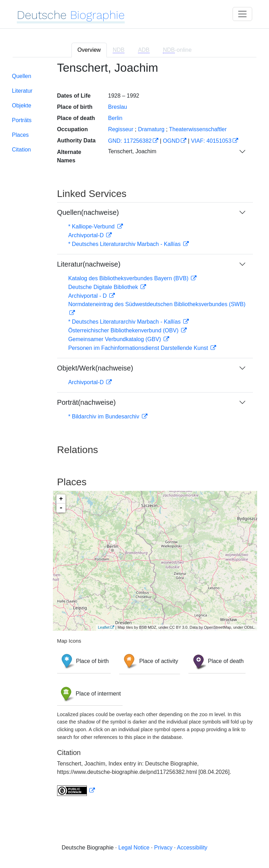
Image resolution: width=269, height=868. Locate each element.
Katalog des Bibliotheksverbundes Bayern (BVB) (129, 278)
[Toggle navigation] (242, 14)
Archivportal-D (87, 235)
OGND (171, 141)
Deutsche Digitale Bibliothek (104, 287)
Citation (21, 150)
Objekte (22, 105)
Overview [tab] (89, 50)
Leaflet (104, 627)
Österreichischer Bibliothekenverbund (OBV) (124, 330)
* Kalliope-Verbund (92, 227)
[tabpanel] (134, 433)
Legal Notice (134, 848)
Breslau (117, 107)
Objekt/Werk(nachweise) (95, 368)
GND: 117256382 (130, 141)
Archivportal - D (88, 296)
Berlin (115, 118)
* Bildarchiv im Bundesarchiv (105, 417)
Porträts (22, 120)
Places (20, 135)
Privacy (163, 848)
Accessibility (192, 848)
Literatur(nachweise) (89, 264)
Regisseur (120, 129)
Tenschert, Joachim (132, 151)
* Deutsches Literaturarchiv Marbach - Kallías (125, 244)
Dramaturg (151, 129)
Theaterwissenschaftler (198, 129)
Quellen (22, 76)
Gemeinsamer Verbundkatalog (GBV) (115, 339)
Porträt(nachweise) (87, 402)
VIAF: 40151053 (211, 141)
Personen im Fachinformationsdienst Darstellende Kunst (139, 348)
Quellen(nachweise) (88, 212)
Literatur (22, 91)
